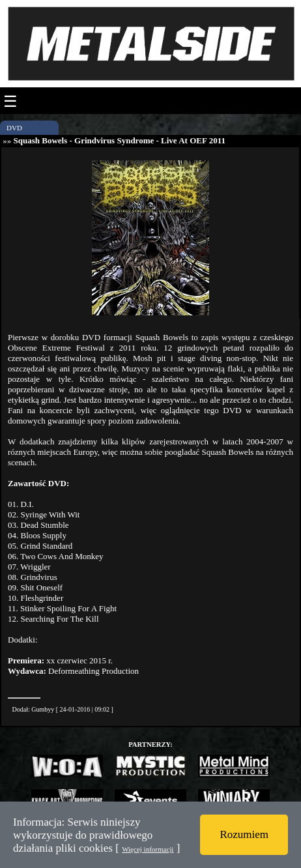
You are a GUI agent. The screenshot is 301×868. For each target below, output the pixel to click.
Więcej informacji (148, 849)
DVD (14, 128)
